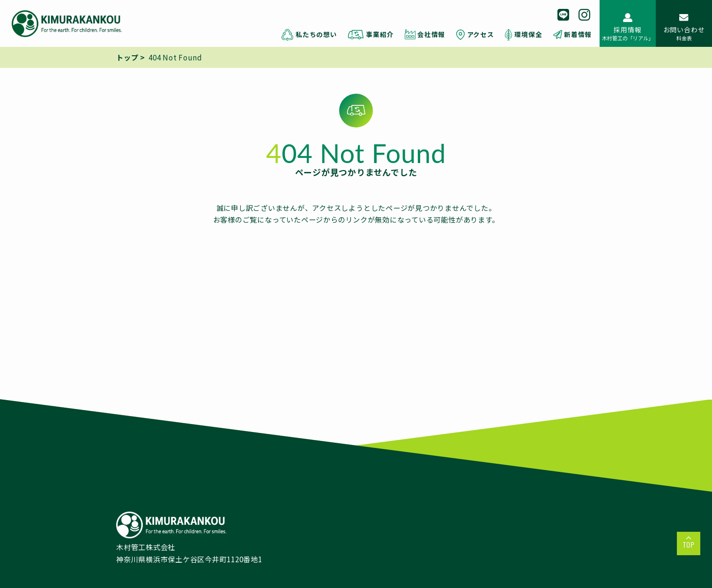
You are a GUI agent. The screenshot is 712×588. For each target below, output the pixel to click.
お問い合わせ (684, 33)
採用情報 (628, 33)
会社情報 (431, 34)
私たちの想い (316, 34)
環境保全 (528, 34)
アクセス (481, 34)
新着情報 (578, 34)
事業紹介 (380, 34)
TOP (689, 544)
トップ (127, 57)
